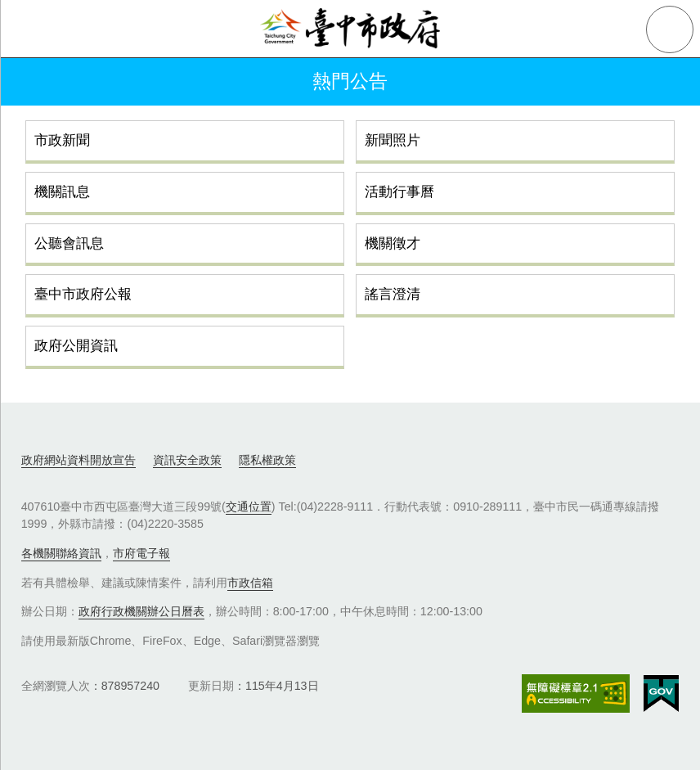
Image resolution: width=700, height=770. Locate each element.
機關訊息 (62, 191)
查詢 (670, 29)
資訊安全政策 (187, 460)
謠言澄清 (393, 294)
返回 (34, 82)
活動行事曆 (399, 191)
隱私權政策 (267, 460)
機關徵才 (393, 243)
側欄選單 (29, 29)
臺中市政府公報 (83, 294)
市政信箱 (250, 583)
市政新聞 (62, 140)
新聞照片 (393, 140)
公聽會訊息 (69, 243)
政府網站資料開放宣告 (79, 460)
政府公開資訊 (76, 345)
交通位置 (249, 507)
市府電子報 (141, 553)
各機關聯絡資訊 (61, 553)
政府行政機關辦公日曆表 (141, 611)
